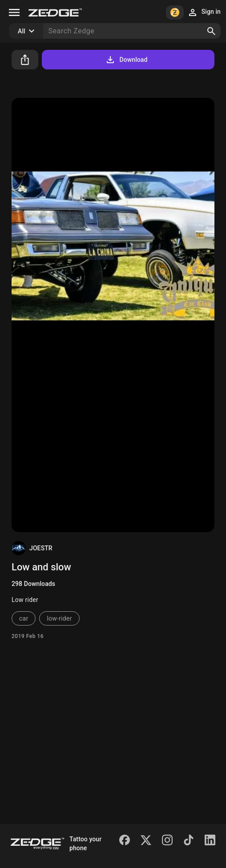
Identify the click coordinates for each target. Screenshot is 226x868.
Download (126, 60)
